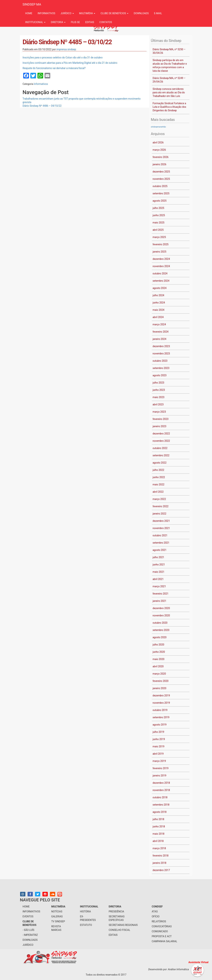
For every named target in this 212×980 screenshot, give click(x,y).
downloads (141, 13)
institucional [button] (35, 22)
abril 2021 (158, 579)
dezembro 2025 (161, 172)
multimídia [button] (87, 13)
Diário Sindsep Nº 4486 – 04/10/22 (42, 106)
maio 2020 (159, 659)
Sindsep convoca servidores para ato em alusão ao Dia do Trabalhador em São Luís (169, 92)
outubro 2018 (160, 797)
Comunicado (160, 931)
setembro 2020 (161, 630)
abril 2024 (158, 317)
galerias (57, 916)
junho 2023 (159, 390)
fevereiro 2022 (161, 506)
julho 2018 (158, 819)
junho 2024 (159, 303)
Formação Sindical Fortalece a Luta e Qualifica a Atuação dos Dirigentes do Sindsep (169, 107)
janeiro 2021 (160, 601)
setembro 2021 (161, 543)
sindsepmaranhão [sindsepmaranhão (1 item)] (158, 127)
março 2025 (159, 237)
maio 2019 (159, 746)
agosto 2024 (160, 288)
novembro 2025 (161, 179)
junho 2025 (159, 215)
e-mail (158, 13)
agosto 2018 (160, 812)
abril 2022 (158, 492)
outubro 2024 (160, 273)
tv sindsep (58, 921)
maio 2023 (159, 397)
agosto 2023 (160, 375)
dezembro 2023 (161, 346)
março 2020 (159, 674)
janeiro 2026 (160, 164)
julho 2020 (158, 645)
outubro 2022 (160, 448)
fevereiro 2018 (161, 856)
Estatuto (86, 925)
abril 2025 (158, 230)
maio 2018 (159, 834)
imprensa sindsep (66, 49)
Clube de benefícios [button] (114, 13)
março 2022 (159, 499)
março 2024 (159, 324)
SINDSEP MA (32, 4)
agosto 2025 (160, 201)
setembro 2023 (161, 368)
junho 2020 (159, 652)
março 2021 (159, 586)
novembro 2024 (161, 266)
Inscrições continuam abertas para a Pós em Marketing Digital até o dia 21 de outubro (70, 63)
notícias (57, 911)
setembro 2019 (161, 717)
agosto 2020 (160, 637)
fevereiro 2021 (161, 594)
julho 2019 (158, 732)
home (26, 907)
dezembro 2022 (161, 434)
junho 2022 (159, 477)
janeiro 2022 (160, 514)
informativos (46, 13)
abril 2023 (158, 404)
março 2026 (159, 150)
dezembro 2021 (161, 521)
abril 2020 (158, 666)
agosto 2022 (160, 463)
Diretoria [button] (58, 22)
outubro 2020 (160, 623)
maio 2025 (159, 223)
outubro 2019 (160, 710)
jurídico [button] (67, 13)
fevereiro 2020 (161, 681)
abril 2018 (158, 841)
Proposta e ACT (162, 936)
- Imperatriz (30, 935)
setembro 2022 (161, 455)
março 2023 (159, 412)
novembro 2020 (161, 615)
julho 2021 (158, 557)
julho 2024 (158, 295)
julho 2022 (158, 470)
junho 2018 (159, 826)
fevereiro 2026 (161, 157)
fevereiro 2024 (161, 332)
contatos (106, 22)
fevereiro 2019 (161, 768)
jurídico (28, 945)
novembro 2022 (161, 441)
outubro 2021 (160, 535)
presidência (116, 911)
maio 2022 (159, 484)
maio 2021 (159, 572)
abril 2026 (158, 143)
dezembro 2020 (161, 608)
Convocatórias (162, 926)
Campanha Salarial (164, 941)
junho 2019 (159, 739)
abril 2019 (158, 754)
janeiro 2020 (160, 688)
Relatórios (159, 921)
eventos (28, 916)
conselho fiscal (119, 930)
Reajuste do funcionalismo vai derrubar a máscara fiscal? (54, 68)
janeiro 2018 (160, 863)
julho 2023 (158, 383)
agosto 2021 (160, 550)
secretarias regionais (123, 925)
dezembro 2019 (161, 696)
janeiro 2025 (160, 252)
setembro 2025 (161, 193)
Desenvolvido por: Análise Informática (169, 969)
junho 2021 (159, 565)
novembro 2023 (161, 354)
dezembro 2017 (161, 870)
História (85, 911)
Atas (155, 911)
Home (29, 13)
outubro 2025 (160, 186)
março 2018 (159, 848)
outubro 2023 (160, 361)
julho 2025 (158, 208)
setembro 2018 (161, 805)
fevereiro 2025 (161, 244)
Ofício (156, 916)
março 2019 (159, 761)
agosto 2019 (160, 725)
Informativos (41, 84)
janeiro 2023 (160, 426)
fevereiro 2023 (161, 419)
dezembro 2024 (161, 259)
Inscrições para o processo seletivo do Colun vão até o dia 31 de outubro (63, 58)
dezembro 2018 (161, 783)
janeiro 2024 (160, 339)
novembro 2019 (161, 703)
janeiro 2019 (160, 776)
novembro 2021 (161, 528)
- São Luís (28, 930)
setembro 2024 (161, 281)
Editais (90, 22)
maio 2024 (159, 310)
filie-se (75, 22)
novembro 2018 (161, 790)
